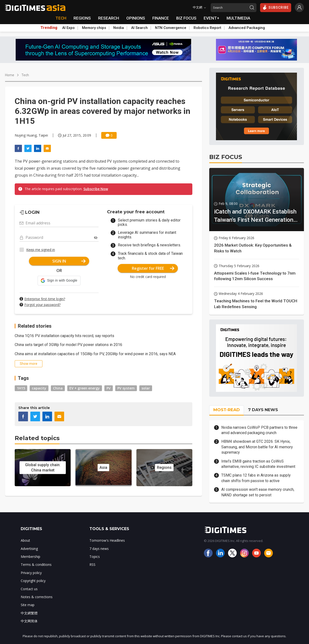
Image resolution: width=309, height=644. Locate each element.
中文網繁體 (29, 613)
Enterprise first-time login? (45, 299)
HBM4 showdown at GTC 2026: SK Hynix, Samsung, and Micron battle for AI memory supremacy (257, 447)
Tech (25, 75)
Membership (30, 557)
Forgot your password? (42, 305)
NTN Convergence (171, 28)
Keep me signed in (41, 250)
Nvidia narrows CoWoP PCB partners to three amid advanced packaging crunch (259, 430)
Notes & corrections (37, 597)
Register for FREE (153, 268)
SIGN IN (69, 261)
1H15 (21, 388)
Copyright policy (33, 581)
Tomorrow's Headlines (107, 540)
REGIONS (82, 18)
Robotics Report (207, 28)
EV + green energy (85, 388)
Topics (95, 557)
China (58, 388)
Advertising (29, 549)
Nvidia (119, 28)
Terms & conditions (36, 564)
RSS (92, 564)
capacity (39, 388)
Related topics (37, 438)
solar (146, 388)
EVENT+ (212, 18)
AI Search (139, 28)
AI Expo (68, 28)
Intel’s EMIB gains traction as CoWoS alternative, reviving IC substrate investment (258, 464)
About (25, 540)
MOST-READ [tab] (227, 410)
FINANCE (161, 18)
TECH (61, 18)
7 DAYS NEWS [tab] (263, 410)
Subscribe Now (96, 189)
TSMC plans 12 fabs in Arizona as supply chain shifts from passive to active (256, 478)
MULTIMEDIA (238, 18)
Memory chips (94, 28)
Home (10, 75)
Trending (49, 28)
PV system (126, 388)
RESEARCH (109, 18)
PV (109, 388)
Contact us (29, 589)
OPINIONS (136, 18)
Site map (28, 605)
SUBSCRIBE (276, 7)
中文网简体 (29, 621)
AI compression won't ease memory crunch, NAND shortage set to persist (258, 492)
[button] (59, 281)
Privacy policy (31, 573)
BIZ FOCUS (186, 18)
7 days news (99, 549)
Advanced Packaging (247, 28)
